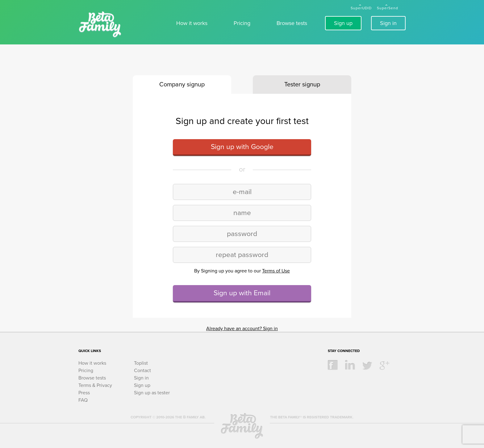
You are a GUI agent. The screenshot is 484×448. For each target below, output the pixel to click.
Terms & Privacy (95, 385)
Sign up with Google (242, 147)
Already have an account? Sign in (242, 329)
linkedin (350, 365)
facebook (333, 365)
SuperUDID (361, 8)
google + (385, 365)
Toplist (141, 363)
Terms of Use (276, 271)
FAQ (83, 400)
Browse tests (292, 23)
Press (84, 393)
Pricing (242, 23)
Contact (142, 371)
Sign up (343, 23)
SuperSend (388, 8)
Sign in (388, 23)
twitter (367, 365)
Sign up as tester (152, 393)
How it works (192, 23)
